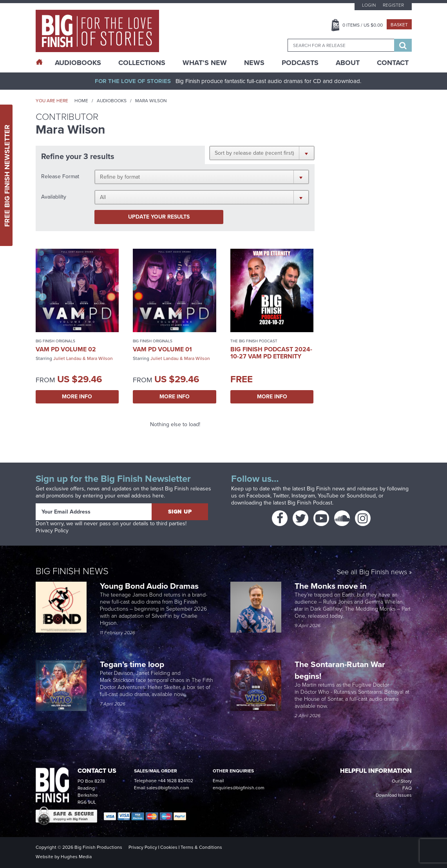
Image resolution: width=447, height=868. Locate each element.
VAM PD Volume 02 (66, 349)
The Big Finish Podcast (254, 341)
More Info (77, 397)
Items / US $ (363, 25)
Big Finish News (72, 571)
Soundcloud (361, 496)
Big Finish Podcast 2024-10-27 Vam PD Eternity (271, 353)
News (254, 63)
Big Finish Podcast (310, 503)
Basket (399, 25)
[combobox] (341, 45)
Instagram (303, 496)
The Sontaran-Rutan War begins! (340, 670)
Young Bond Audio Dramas (150, 586)
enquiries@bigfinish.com (239, 788)
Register (393, 5)
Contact (393, 63)
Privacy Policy (52, 531)
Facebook (258, 496)
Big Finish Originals (55, 341)
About (348, 63)
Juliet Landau (67, 358)
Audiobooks (112, 101)
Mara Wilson (100, 358)
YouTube (328, 496)
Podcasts (300, 63)
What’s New (205, 63)
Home (81, 101)
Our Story (402, 781)
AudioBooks (78, 63)
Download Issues (394, 795)
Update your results (159, 217)
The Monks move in (331, 586)
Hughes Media (76, 857)
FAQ (407, 788)
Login (369, 5)
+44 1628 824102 (176, 781)
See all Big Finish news (372, 572)
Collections (142, 63)
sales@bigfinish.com (168, 788)
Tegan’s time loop (133, 664)
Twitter (281, 496)
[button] (262, 153)
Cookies (169, 847)
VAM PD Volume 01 (162, 349)
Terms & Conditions (201, 847)
